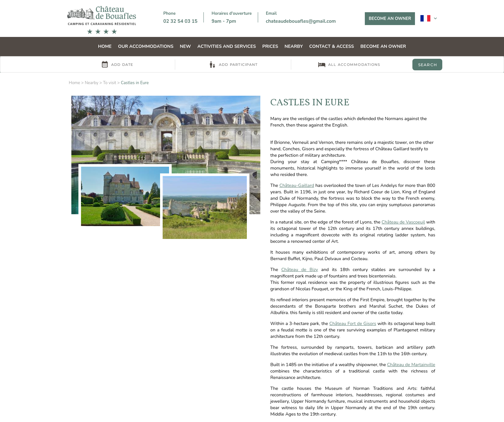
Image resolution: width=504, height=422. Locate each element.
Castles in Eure (135, 83)
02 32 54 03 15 (180, 21)
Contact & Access (332, 46)
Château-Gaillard (297, 185)
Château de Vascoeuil (403, 222)
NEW (185, 46)
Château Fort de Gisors (353, 324)
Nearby (294, 46)
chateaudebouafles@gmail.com (301, 21)
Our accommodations (146, 46)
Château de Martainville (411, 365)
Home (105, 46)
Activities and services (227, 46)
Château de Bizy (300, 270)
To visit (109, 83)
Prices (270, 46)
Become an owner (390, 19)
